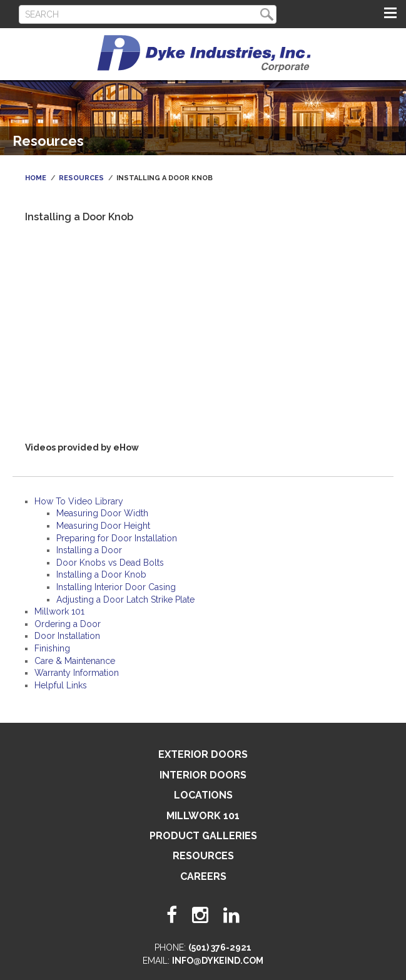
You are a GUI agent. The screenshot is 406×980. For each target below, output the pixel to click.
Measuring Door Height (103, 526)
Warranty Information (77, 673)
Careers (203, 876)
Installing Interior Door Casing (116, 587)
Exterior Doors (203, 754)
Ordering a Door (68, 624)
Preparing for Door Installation (117, 538)
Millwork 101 (59, 611)
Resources (81, 178)
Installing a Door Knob (101, 574)
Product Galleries (203, 836)
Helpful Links (61, 685)
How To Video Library (79, 501)
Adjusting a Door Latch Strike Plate (125, 600)
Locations (203, 795)
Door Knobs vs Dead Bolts (110, 563)
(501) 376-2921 (220, 947)
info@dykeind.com (218, 961)
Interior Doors (203, 775)
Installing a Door (89, 550)
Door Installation (67, 636)
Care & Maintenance (75, 661)
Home (36, 178)
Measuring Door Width (102, 513)
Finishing (52, 648)
